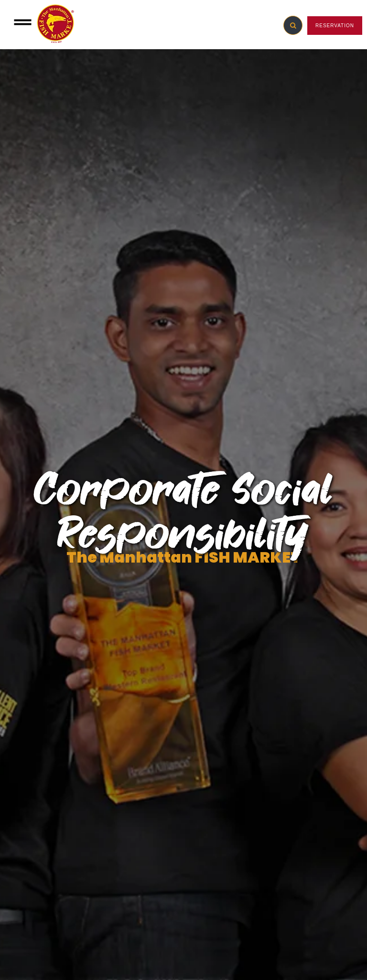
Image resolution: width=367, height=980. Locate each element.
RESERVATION (335, 26)
